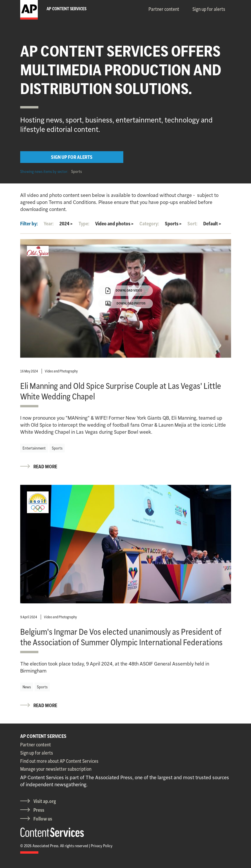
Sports (76, 171)
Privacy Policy (102, 846)
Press (39, 810)
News (27, 687)
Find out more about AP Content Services (59, 761)
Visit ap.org (45, 801)
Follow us (43, 819)
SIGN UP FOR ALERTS (72, 157)
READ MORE (45, 467)
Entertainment (34, 448)
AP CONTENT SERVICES (43, 736)
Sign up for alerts (209, 9)
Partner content (164, 9)
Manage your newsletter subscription (56, 769)
